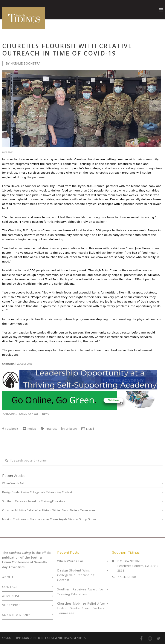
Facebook (10, 429)
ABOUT (8, 577)
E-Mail (88, 429)
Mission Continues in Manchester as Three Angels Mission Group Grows (49, 519)
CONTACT (10, 587)
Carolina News (29, 414)
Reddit (29, 429)
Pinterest (49, 429)
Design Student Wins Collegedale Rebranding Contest (37, 492)
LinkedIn (69, 429)
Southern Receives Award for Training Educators (34, 501)
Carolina (9, 414)
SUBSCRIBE (11, 605)
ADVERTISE (11, 596)
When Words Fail (13, 483)
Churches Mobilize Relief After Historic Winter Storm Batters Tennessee (49, 510)
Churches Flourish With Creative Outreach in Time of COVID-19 (67, 49)
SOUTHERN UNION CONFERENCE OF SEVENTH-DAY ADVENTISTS (46, 638)
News (46, 414)
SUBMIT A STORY (16, 615)
